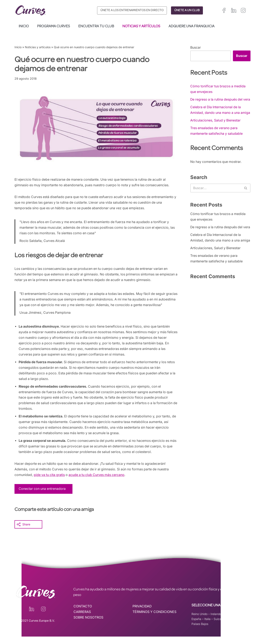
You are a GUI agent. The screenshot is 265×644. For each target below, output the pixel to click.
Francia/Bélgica (235, 622)
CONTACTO (83, 614)
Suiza (217, 626)
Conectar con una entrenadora (42, 496)
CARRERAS (82, 620)
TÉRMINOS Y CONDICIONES (155, 620)
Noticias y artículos (141, 26)
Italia (207, 626)
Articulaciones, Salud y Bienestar (216, 132)
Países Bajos (200, 631)
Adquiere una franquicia (192, 26)
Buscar (196, 47)
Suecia (229, 626)
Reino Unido (199, 622)
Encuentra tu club (96, 26)
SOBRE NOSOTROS (89, 625)
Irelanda (216, 622)
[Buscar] (216, 200)
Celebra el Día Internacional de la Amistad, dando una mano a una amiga (216, 118)
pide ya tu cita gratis (50, 482)
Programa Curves (54, 26)
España (196, 626)
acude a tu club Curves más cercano (99, 482)
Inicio (24, 26)
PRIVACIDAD (142, 614)
